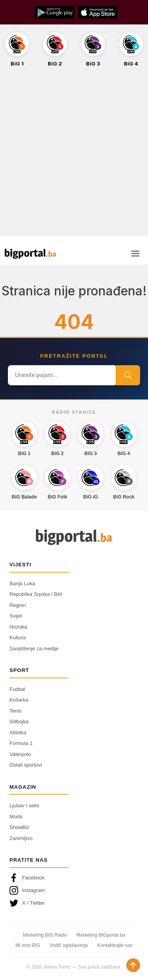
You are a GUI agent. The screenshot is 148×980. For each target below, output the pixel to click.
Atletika (18, 733)
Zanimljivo (21, 838)
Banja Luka (22, 583)
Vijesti (20, 565)
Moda (16, 817)
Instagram (27, 890)
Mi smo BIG (28, 945)
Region (18, 605)
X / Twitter (27, 903)
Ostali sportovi (26, 765)
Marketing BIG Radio (45, 935)
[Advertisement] (74, 156)
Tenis (15, 711)
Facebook (27, 878)
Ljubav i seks (24, 805)
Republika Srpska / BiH (36, 594)
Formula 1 (21, 743)
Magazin (23, 787)
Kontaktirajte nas (115, 945)
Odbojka (19, 721)
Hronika (18, 627)
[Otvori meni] (135, 254)
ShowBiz (20, 827)
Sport (19, 670)
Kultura (18, 637)
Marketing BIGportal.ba (100, 935)
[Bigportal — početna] (30, 254)
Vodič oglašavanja (69, 945)
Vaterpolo (20, 754)
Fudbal (17, 689)
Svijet (16, 616)
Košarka (19, 700)
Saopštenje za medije (34, 649)
